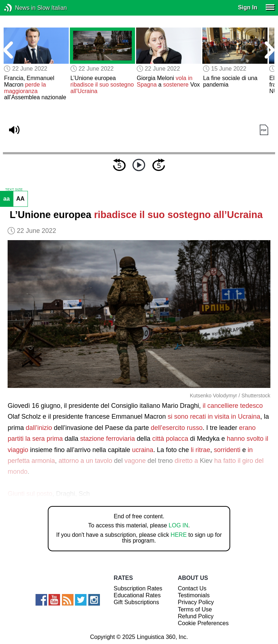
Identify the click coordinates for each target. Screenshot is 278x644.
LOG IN (178, 525)
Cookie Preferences (203, 623)
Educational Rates (137, 595)
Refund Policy (196, 616)
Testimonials (194, 595)
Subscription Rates (138, 588)
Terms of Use (195, 609)
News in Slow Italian (19, 8)
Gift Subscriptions (136, 602)
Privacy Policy (196, 602)
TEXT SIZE (14, 189)
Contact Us (192, 588)
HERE (178, 535)
